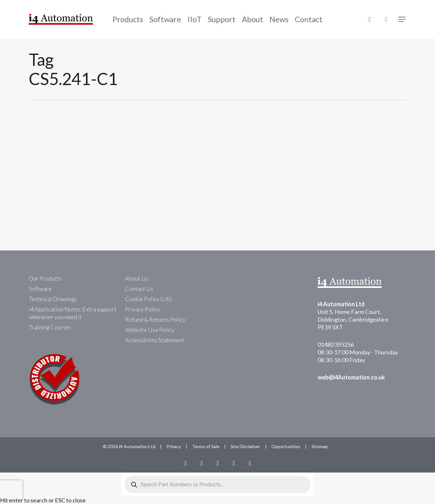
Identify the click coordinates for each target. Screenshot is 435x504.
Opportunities (286, 446)
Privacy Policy (143, 309)
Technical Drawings (53, 299)
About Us (137, 278)
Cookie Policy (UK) (149, 299)
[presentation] (11, 490)
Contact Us (139, 289)
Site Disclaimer (245, 446)
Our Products (45, 278)
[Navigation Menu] (402, 19)
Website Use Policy (150, 330)
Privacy (174, 446)
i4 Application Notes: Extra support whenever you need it (73, 313)
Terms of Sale (206, 446)
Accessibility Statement (155, 340)
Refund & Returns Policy (155, 319)
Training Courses (50, 327)
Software (40, 289)
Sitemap (320, 446)
